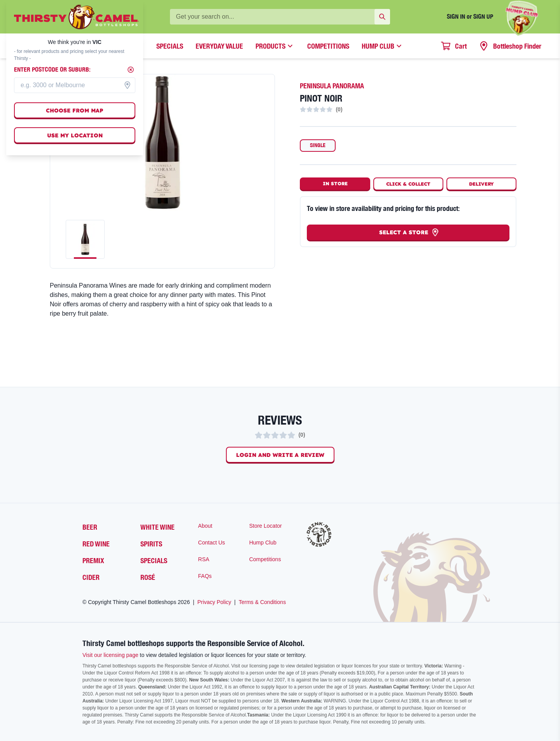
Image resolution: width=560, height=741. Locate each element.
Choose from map (75, 111)
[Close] (131, 70)
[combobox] (75, 85)
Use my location (75, 135)
